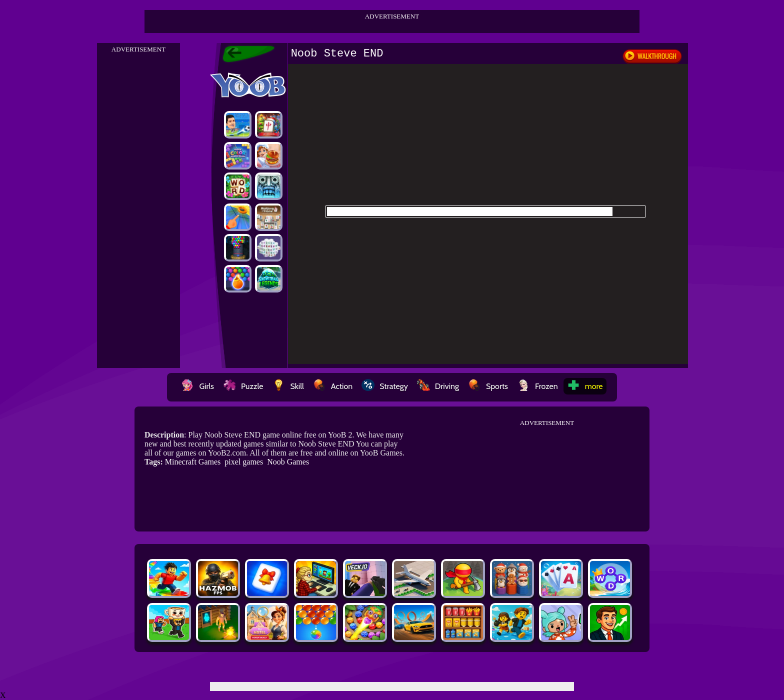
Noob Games (288, 462)
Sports (488, 386)
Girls (197, 386)
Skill (288, 386)
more (585, 386)
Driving (438, 386)
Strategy (385, 386)
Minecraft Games (193, 462)
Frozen (537, 386)
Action (333, 386)
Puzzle (243, 386)
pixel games (244, 462)
